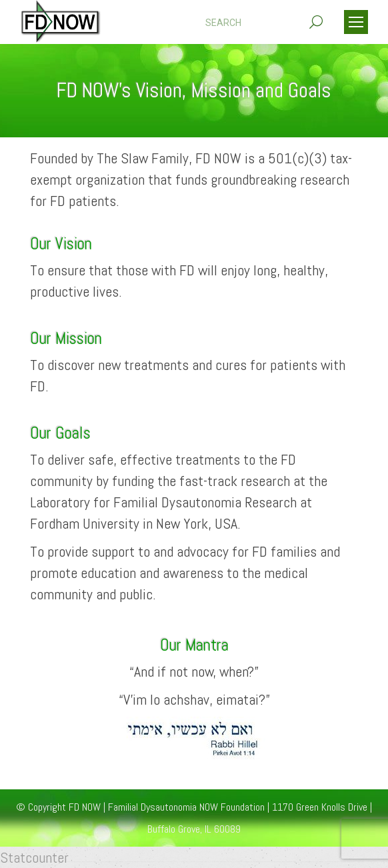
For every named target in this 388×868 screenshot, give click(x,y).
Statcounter (34, 857)
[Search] (264, 23)
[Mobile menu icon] (356, 22)
